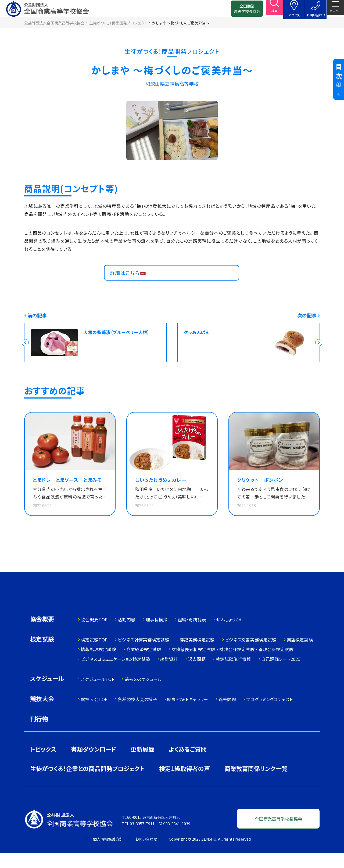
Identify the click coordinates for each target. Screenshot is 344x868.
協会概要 (42, 634)
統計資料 (169, 674)
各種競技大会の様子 (137, 714)
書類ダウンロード (94, 764)
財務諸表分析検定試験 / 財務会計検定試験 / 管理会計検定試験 (232, 664)
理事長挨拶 (157, 634)
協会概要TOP (94, 634)
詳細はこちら (128, 282)
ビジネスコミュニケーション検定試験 (115, 674)
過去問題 (197, 674)
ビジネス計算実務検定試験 (144, 655)
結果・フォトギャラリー (188, 714)
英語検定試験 (300, 655)
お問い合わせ (146, 854)
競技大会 (42, 714)
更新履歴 (142, 764)
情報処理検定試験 (98, 664)
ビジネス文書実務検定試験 (251, 655)
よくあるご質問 (188, 764)
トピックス (43, 764)
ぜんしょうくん (229, 634)
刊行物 (39, 734)
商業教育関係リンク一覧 (256, 783)
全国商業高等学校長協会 (238, 11)
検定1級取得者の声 (184, 783)
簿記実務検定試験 (197, 655)
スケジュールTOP (98, 694)
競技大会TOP (94, 714)
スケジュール (47, 694)
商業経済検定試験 (144, 664)
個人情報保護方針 (108, 854)
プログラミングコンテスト (270, 714)
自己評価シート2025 (281, 674)
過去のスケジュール (143, 694)
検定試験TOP (94, 655)
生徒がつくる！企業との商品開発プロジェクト (87, 783)
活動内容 (126, 634)
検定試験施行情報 (233, 674)
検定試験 (42, 654)
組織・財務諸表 (192, 634)
